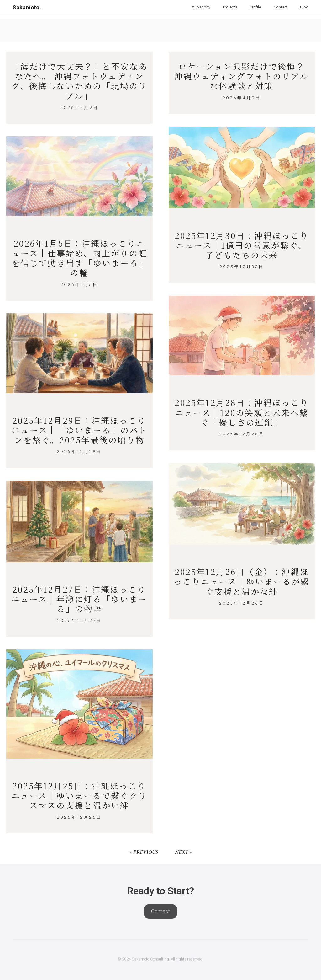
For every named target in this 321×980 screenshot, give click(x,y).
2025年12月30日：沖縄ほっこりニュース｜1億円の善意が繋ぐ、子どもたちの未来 (242, 245)
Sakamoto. (27, 7)
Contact (281, 7)
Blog (304, 7)
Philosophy (200, 7)
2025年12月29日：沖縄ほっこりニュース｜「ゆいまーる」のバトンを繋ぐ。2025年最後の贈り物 (79, 430)
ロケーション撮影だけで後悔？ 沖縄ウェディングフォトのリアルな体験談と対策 (242, 76)
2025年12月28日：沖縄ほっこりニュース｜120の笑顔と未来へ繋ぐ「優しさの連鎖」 (242, 412)
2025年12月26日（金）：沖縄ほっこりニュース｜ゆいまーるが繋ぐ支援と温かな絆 (242, 581)
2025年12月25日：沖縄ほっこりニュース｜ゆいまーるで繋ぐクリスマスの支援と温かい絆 (79, 795)
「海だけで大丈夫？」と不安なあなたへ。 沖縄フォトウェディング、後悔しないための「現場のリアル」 (79, 81)
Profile (255, 7)
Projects (230, 7)
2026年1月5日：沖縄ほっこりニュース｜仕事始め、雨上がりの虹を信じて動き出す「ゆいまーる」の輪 (79, 258)
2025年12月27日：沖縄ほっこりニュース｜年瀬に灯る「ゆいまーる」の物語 (79, 599)
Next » (183, 852)
